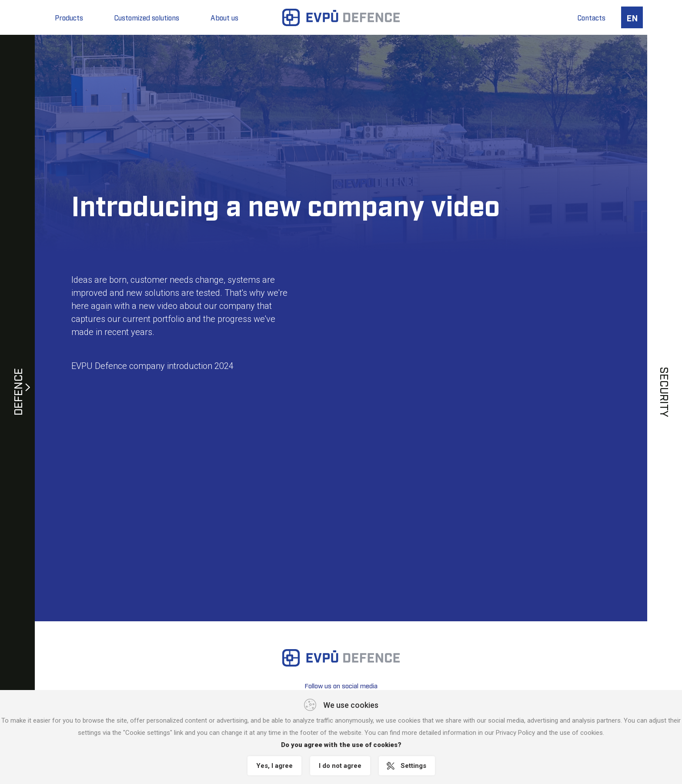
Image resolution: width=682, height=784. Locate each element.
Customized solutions (147, 17)
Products (69, 17)
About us (224, 17)
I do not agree (340, 766)
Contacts (592, 17)
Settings (413, 766)
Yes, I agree (274, 766)
